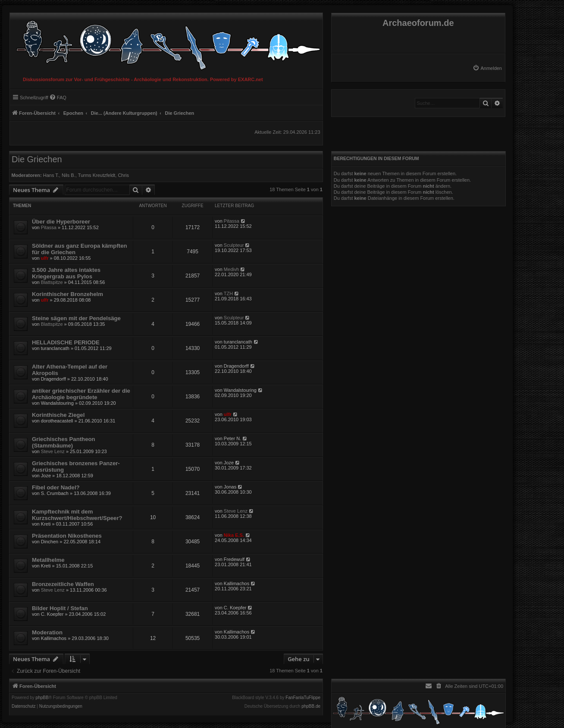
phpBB (42, 698)
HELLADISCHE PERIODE (66, 342)
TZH (228, 293)
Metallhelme (48, 560)
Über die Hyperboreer (61, 222)
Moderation (47, 632)
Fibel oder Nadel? (56, 487)
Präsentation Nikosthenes (67, 536)
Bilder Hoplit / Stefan (60, 608)
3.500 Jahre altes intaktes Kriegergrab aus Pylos (66, 273)
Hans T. (51, 175)
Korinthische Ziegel (58, 415)
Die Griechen (37, 159)
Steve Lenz (53, 451)
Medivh (231, 269)
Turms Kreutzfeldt (97, 175)
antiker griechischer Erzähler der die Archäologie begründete (81, 394)
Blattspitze (52, 282)
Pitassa (49, 227)
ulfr (45, 258)
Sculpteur (234, 245)
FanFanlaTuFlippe (303, 698)
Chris (123, 175)
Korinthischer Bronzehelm (67, 294)
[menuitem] (487, 68)
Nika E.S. (234, 535)
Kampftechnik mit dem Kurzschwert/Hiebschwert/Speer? (77, 515)
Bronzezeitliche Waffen (63, 584)
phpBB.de (311, 706)
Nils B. (69, 175)
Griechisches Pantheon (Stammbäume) (64, 442)
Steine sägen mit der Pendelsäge (76, 318)
